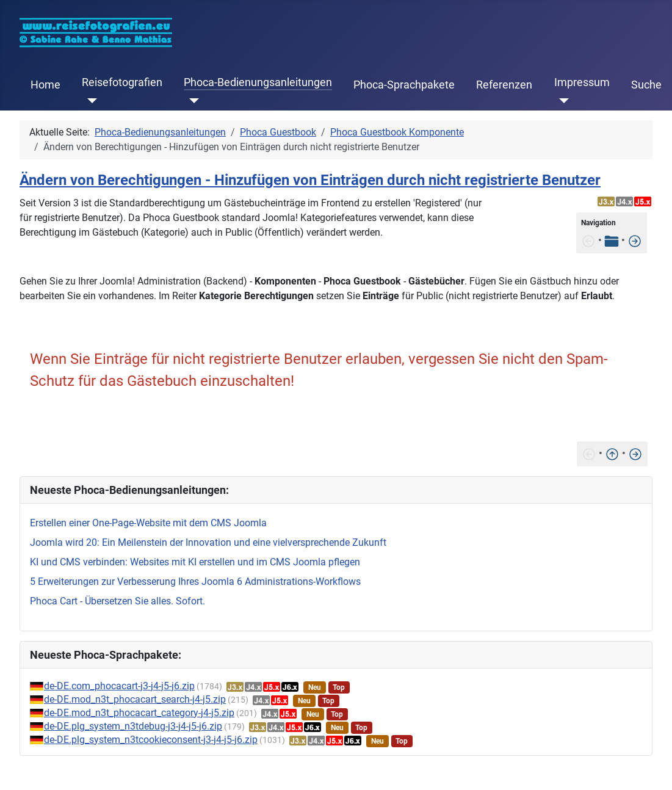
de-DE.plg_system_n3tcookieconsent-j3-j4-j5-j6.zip (151, 740)
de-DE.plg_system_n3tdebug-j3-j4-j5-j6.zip (133, 726)
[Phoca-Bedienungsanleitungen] (191, 101)
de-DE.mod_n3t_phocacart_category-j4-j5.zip (139, 713)
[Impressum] (562, 101)
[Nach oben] (612, 453)
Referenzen (504, 85)
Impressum (582, 82)
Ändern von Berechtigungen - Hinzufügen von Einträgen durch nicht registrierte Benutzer (310, 180)
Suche (646, 85)
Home (45, 85)
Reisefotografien (122, 82)
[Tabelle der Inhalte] (612, 240)
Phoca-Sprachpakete (404, 85)
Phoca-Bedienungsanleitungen (258, 82)
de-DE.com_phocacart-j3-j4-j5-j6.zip (119, 686)
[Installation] (635, 240)
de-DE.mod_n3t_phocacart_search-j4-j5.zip (135, 699)
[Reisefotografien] (89, 101)
